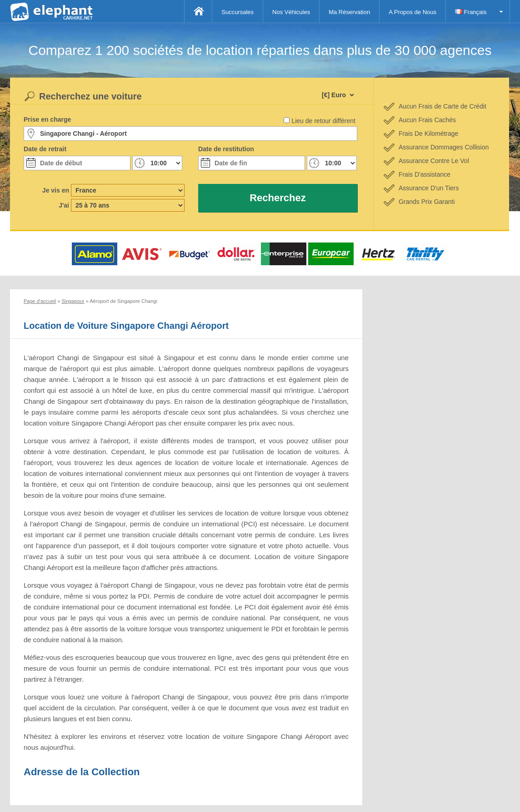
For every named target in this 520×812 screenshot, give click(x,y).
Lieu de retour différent (323, 121)
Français (471, 12)
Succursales (237, 12)
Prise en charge (47, 119)
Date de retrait (45, 149)
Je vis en (56, 190)
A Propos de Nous (412, 12)
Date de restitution (226, 149)
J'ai (64, 205)
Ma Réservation (349, 12)
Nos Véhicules (291, 12)
